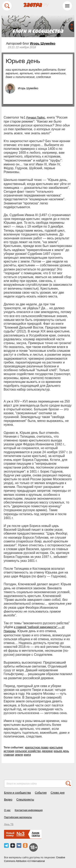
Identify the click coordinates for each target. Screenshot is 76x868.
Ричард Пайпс (36, 118)
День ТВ (9, 824)
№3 (20, 834)
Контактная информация (29, 810)
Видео (8, 800)
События (41, 793)
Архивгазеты (36, 834)
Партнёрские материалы (18, 817)
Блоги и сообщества (17, 793)
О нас (7, 810)
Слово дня (58, 793)
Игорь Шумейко (43, 44)
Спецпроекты (25, 800)
